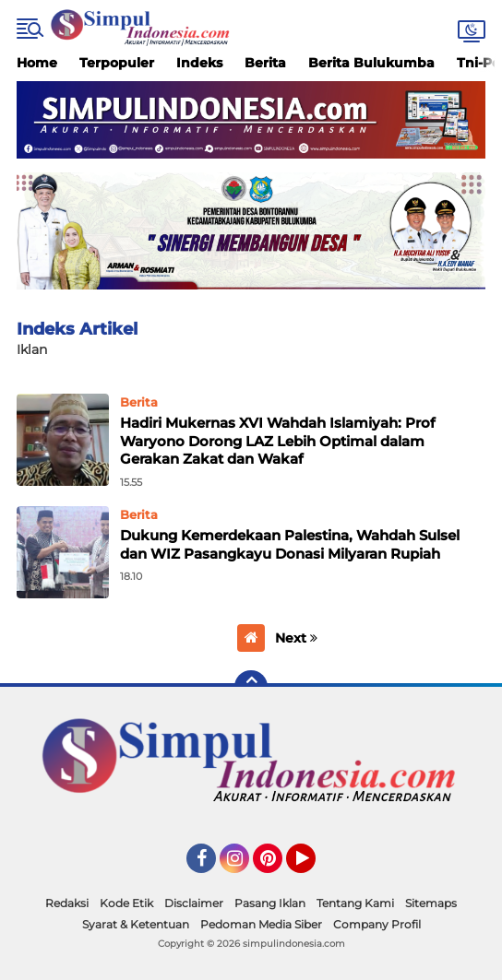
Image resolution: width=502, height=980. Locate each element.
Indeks (199, 63)
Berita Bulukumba (371, 63)
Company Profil (377, 924)
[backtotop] (251, 687)
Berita (265, 63)
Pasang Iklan (270, 903)
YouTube (314, 867)
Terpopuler (117, 63)
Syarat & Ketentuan (136, 924)
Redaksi (67, 903)
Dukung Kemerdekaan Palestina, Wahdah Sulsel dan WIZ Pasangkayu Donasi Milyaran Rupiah (290, 544)
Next (296, 638)
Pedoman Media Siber (261, 924)
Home (37, 63)
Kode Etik (126, 903)
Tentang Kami (355, 903)
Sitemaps (431, 903)
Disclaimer (194, 903)
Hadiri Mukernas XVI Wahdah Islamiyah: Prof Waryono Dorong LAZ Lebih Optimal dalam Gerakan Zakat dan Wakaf (278, 441)
